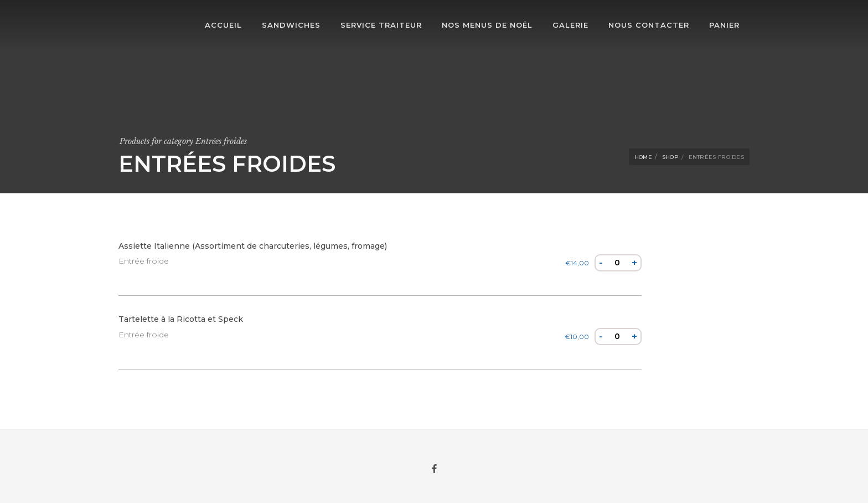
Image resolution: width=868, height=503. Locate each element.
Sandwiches (291, 25)
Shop (670, 157)
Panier (724, 25)
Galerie (570, 25)
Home (643, 157)
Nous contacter (649, 25)
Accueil (223, 25)
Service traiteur (381, 25)
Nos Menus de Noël (487, 25)
